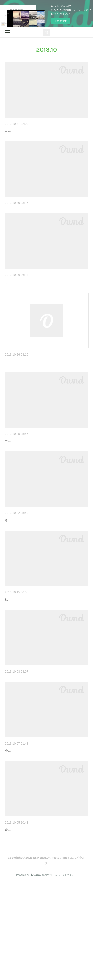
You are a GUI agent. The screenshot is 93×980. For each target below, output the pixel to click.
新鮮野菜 (12, 297)
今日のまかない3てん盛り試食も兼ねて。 (33, 834)
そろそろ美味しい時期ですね (28, 476)
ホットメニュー (17, 568)
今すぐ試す (61, 21)
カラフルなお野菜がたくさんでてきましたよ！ (36, 305)
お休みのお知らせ (19, 384)
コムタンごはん (17, 131)
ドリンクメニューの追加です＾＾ (31, 913)
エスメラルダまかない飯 (24, 827)
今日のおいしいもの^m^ (24, 217)
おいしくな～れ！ (19, 655)
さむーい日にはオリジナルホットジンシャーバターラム (42, 576)
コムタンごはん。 (17, 138)
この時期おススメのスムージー (29, 747)
